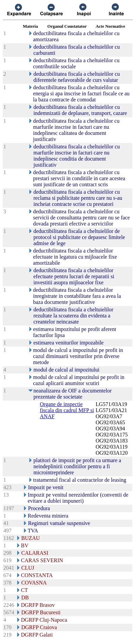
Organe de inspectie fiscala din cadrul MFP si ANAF (67, 410)
